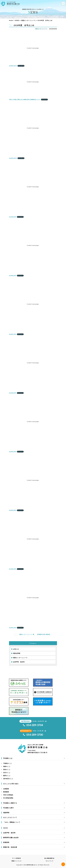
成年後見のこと (8, 779)
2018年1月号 (13, 628)
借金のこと (7, 769)
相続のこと (7, 766)
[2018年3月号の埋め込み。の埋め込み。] (33, 480)
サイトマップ (49, 861)
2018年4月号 (13, 452)
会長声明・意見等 (19, 662)
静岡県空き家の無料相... (44, 634)
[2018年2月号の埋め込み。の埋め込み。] (33, 539)
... (15, 634)
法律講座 (6, 789)
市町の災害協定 (8, 795)
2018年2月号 (13, 569)
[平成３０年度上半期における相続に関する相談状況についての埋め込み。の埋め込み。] (33, 82)
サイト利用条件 (17, 858)
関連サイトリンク (17, 861)
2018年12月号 (13, 66)
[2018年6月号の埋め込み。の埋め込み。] (33, 363)
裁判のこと (7, 776)
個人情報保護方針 (49, 858)
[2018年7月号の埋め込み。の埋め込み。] (33, 304)
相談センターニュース (20, 658)
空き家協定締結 (8, 798)
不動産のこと (8, 763)
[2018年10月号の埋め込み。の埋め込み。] (33, 128)
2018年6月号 (13, 393)
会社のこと (7, 773)
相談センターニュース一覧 (27, 634)
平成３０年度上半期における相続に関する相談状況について (25, 99)
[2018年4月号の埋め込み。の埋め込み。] (33, 422)
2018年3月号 (13, 510)
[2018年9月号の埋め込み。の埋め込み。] (33, 187)
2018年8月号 (13, 276)
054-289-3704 (33, 725)
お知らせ (16, 649)
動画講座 (6, 792)
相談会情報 (17, 653)
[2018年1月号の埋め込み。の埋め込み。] (33, 598)
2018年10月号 (13, 158)
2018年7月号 (13, 334)
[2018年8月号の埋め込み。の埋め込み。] (33, 245)
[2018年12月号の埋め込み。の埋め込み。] (33, 48)
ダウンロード (21, 66)
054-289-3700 (33, 735)
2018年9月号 (13, 217)
